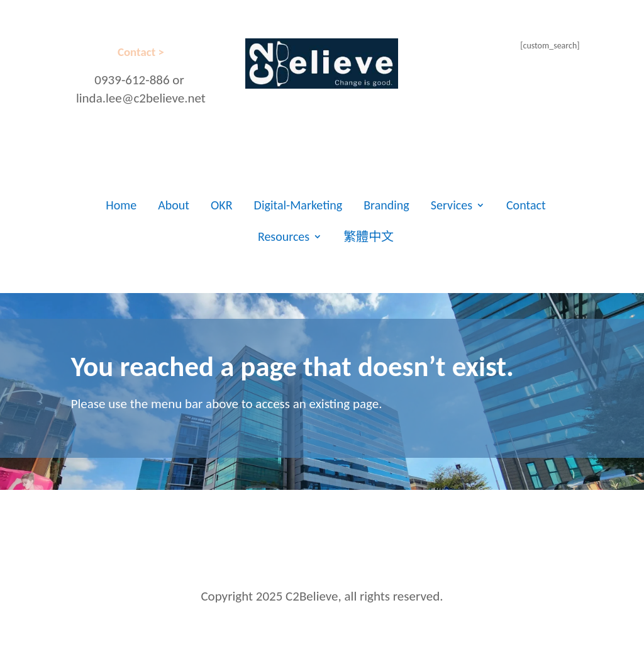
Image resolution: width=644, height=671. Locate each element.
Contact (526, 205)
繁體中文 (369, 236)
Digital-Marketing (298, 205)
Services (452, 205)
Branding (386, 205)
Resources (284, 236)
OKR (222, 205)
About (174, 205)
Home (121, 205)
